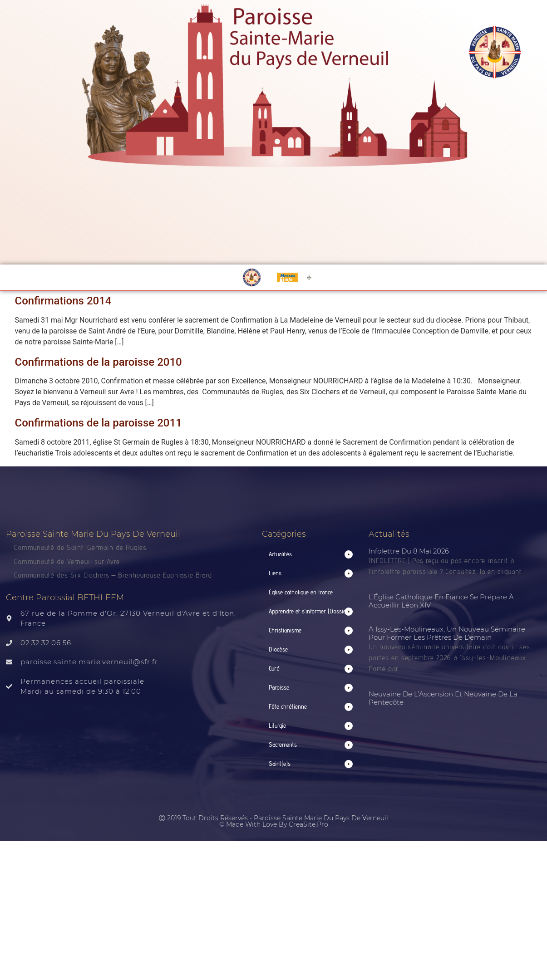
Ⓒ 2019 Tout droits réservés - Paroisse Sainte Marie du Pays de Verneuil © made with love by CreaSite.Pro (273, 821)
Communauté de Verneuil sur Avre (67, 561)
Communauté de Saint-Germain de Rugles (80, 547)
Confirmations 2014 (63, 301)
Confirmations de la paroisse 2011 (99, 423)
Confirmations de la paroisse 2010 (99, 362)
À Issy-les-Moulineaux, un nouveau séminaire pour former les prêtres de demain (447, 633)
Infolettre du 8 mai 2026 (409, 551)
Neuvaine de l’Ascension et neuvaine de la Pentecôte (443, 698)
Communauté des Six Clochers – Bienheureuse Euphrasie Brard (114, 575)
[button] (311, 554)
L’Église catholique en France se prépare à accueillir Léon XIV (441, 601)
